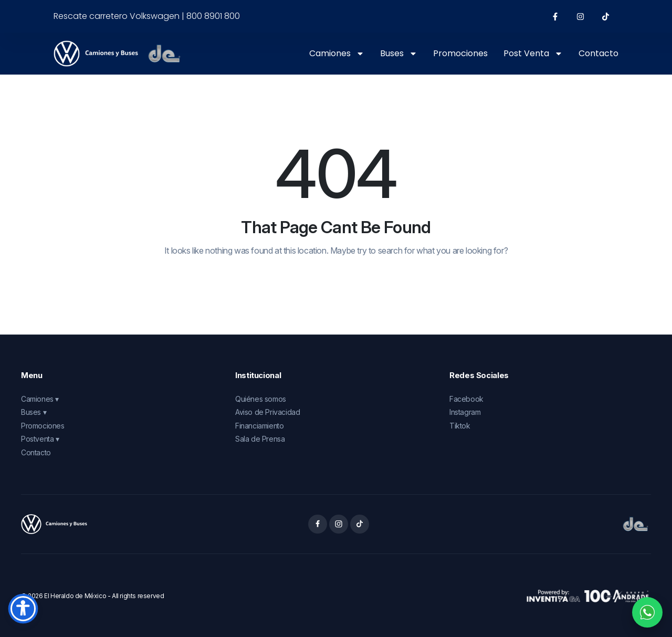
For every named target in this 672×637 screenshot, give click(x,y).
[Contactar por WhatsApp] (647, 612)
